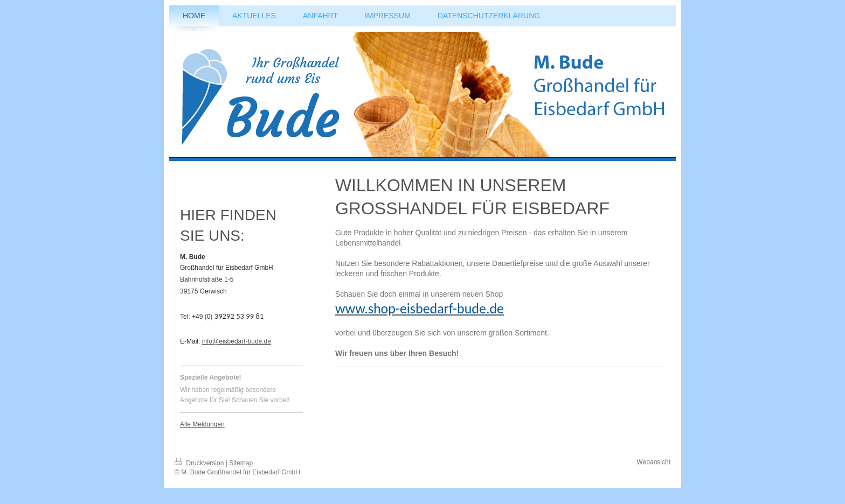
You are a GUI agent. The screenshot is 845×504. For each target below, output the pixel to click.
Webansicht (654, 462)
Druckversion (200, 463)
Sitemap (241, 463)
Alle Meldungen (202, 424)
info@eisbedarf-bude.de (237, 341)
